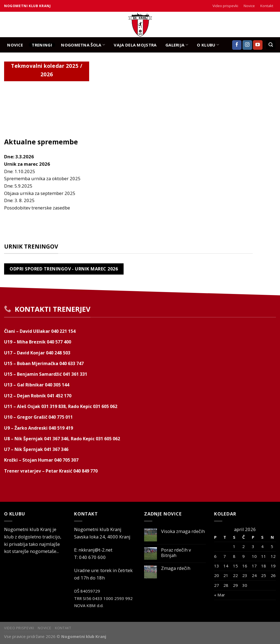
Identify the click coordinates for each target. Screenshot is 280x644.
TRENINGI (42, 45)
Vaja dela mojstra (135, 45)
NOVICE (15, 45)
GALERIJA (177, 45)
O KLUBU (208, 45)
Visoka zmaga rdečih (183, 531)
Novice (249, 6)
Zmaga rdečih (176, 568)
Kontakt (267, 6)
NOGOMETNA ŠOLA (83, 45)
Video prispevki (225, 6)
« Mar (220, 595)
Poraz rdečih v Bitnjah (176, 553)
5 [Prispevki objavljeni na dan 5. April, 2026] (272, 546)
